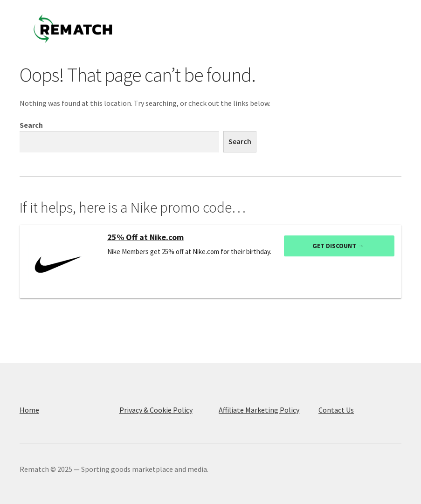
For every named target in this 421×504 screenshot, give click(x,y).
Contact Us (336, 410)
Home (29, 410)
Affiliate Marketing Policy (259, 410)
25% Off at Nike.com (145, 237)
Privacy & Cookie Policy (156, 410)
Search (31, 125)
